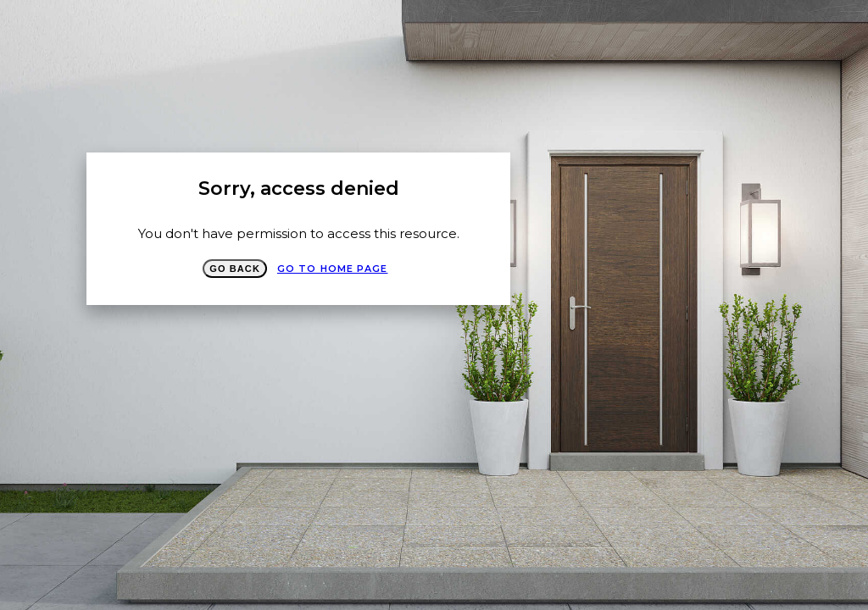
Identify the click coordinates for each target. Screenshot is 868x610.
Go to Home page (333, 269)
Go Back (235, 269)
